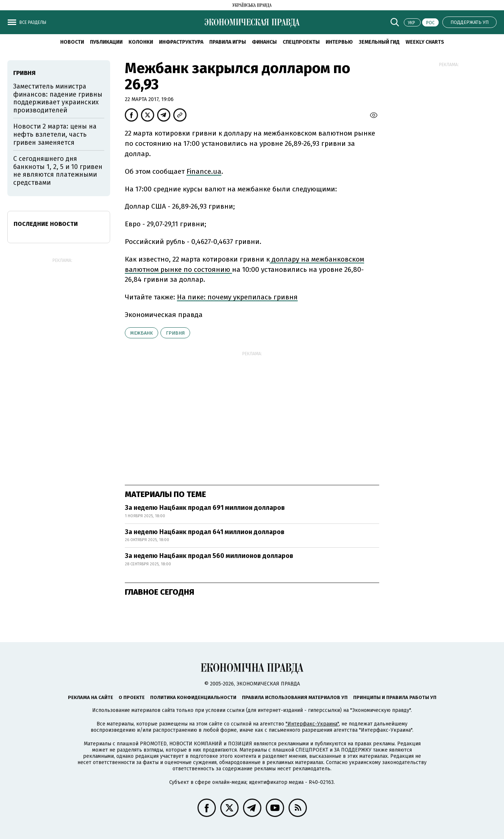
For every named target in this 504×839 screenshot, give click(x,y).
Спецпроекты (301, 42)
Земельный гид (379, 42)
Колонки (141, 42)
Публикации (106, 42)
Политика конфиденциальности (193, 697)
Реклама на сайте (90, 697)
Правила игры (228, 42)
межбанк (142, 333)
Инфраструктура (181, 42)
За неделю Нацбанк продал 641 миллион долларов (205, 532)
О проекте (132, 697)
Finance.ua (204, 171)
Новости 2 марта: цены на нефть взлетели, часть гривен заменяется (55, 134)
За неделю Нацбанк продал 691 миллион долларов (205, 508)
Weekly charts (425, 42)
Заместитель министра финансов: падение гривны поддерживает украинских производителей (58, 98)
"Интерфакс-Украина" (312, 724)
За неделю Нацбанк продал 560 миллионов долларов (209, 556)
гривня (175, 333)
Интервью (339, 42)
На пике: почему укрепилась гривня (237, 297)
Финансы (264, 42)
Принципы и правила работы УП (395, 697)
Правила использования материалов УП (295, 697)
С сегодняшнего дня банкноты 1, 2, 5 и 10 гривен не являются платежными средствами (58, 171)
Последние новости (46, 224)
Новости (72, 42)
